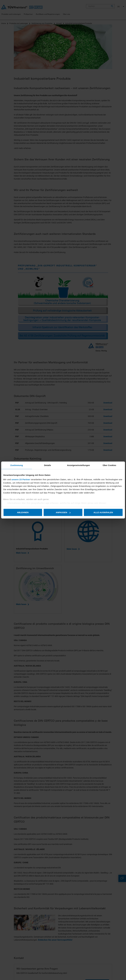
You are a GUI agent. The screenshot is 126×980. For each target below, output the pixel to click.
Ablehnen (23, 512)
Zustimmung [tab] (17, 465)
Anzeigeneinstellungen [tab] (78, 465)
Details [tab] (48, 465)
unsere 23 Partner (21, 479)
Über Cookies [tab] (109, 465)
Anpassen (63, 512)
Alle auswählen (103, 512)
